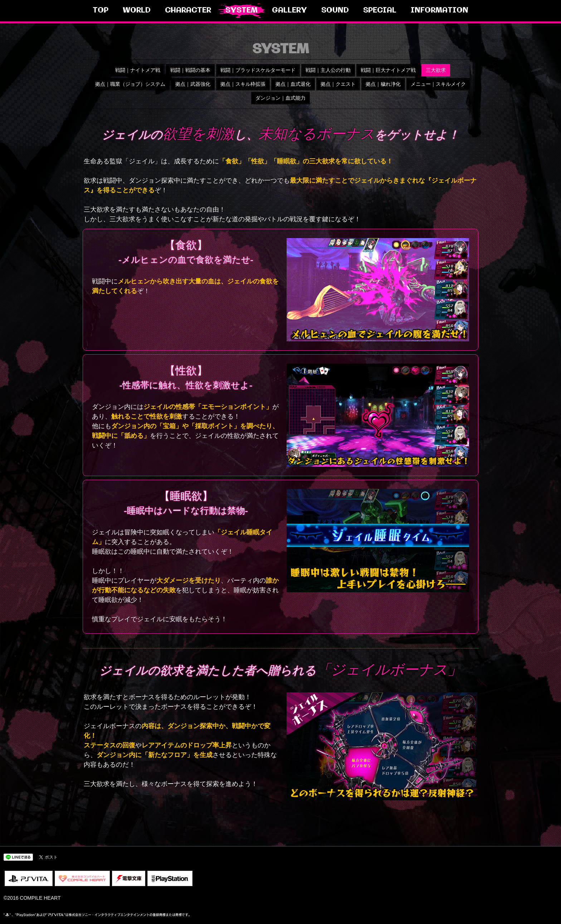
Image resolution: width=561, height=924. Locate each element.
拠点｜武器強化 (193, 84)
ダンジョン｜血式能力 (280, 98)
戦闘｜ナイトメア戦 (138, 70)
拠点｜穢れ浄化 (383, 84)
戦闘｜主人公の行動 (328, 70)
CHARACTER (188, 11)
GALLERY (289, 11)
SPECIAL (380, 11)
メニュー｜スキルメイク (438, 84)
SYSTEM (242, 11)
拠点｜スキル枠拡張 (243, 84)
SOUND (335, 11)
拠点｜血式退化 (293, 84)
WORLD (137, 11)
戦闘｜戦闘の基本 (190, 70)
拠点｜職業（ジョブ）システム (130, 84)
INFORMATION (440, 11)
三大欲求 (436, 70)
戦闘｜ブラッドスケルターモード (258, 70)
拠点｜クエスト (338, 84)
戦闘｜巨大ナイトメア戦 (388, 70)
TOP (101, 11)
